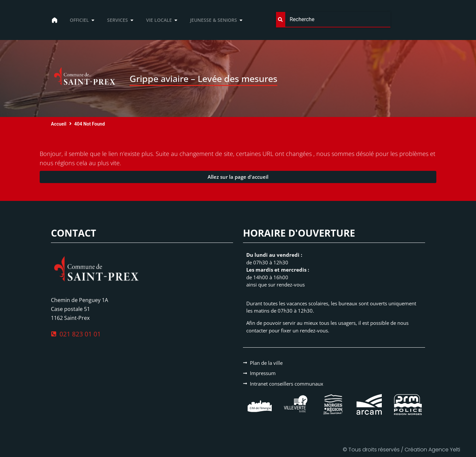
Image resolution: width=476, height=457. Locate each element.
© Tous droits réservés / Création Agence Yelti (401, 450)
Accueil (59, 124)
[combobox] (333, 20)
